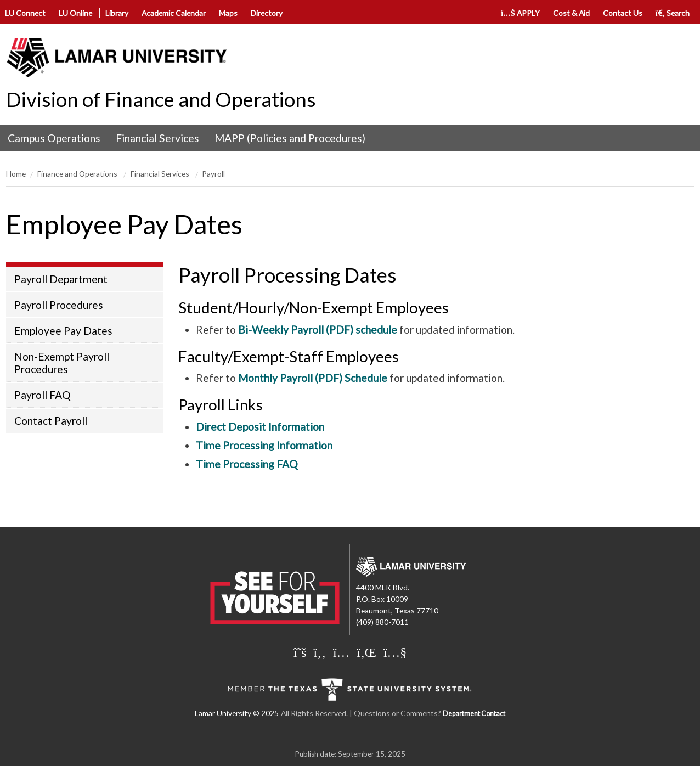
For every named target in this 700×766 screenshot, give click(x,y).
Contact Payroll (51, 421)
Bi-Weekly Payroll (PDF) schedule (318, 330)
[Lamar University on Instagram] (341, 652)
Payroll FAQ (43, 395)
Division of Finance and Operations (161, 99)
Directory (267, 13)
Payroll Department (61, 279)
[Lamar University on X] (300, 652)
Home (16, 174)
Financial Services (157, 138)
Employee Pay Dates (63, 331)
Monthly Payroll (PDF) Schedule (313, 378)
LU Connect (25, 13)
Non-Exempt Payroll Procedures (62, 363)
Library (117, 13)
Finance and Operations (78, 174)
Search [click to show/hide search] (673, 13)
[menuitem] (54, 138)
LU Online (75, 13)
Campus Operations (54, 138)
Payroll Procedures (59, 305)
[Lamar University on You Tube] (395, 652)
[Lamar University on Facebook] (320, 652)
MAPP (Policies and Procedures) (290, 138)
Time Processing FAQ (247, 464)
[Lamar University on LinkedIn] (366, 652)
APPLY (520, 13)
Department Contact (474, 714)
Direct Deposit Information (260, 427)
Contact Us (623, 13)
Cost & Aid (571, 13)
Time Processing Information (264, 445)
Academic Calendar (174, 13)
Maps (228, 13)
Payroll (213, 174)
